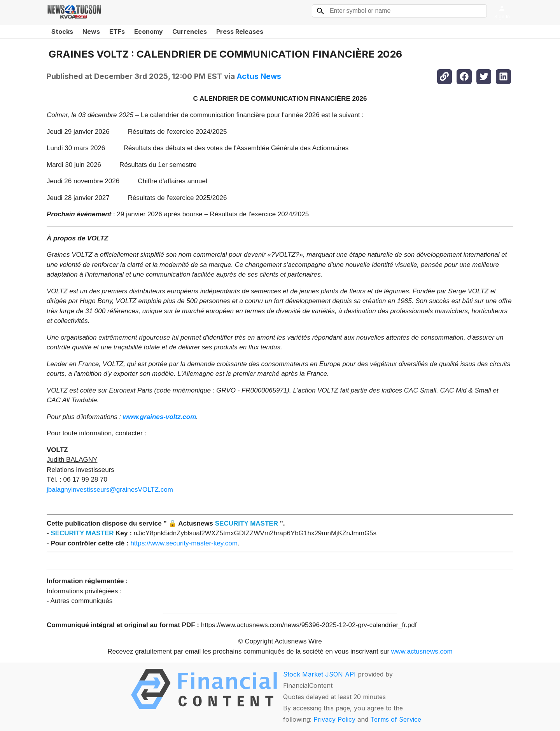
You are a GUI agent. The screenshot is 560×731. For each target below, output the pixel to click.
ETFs (117, 32)
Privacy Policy (334, 719)
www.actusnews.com (422, 651)
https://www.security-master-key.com (184, 543)
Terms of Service (396, 719)
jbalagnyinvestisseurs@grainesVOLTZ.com (110, 490)
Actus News (259, 76)
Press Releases (240, 32)
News (91, 32)
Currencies (190, 32)
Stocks (62, 32)
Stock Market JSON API (319, 674)
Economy (149, 32)
